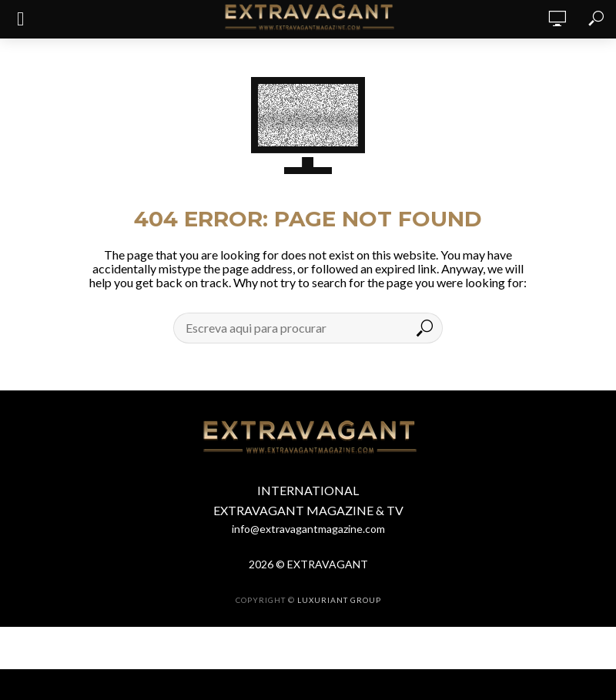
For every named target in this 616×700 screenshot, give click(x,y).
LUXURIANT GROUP (339, 600)
